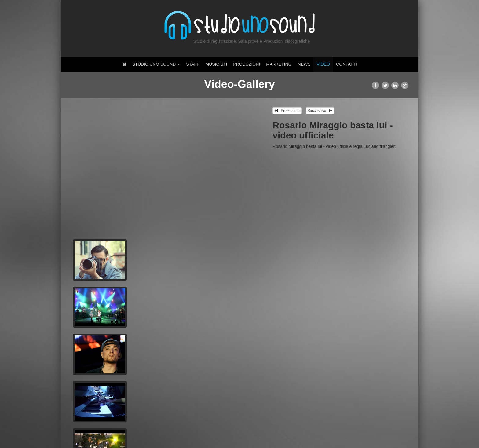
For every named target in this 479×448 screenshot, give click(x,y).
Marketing (279, 64)
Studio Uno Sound (156, 64)
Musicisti (216, 64)
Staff (193, 64)
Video (323, 64)
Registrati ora (149, 406)
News (304, 64)
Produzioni (247, 64)
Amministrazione (393, 433)
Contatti (346, 64)
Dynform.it (113, 433)
